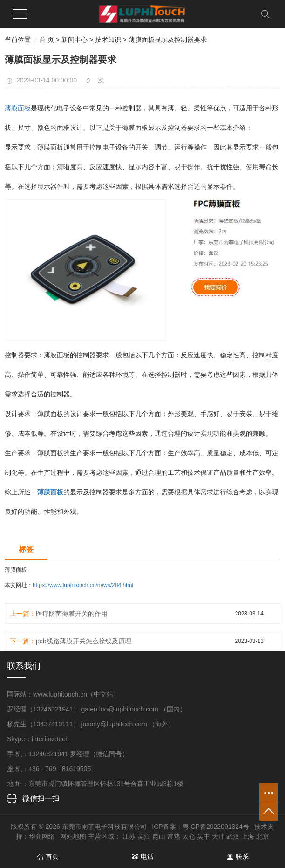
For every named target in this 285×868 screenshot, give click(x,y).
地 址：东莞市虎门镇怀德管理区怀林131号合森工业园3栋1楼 (95, 784)
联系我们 (24, 666)
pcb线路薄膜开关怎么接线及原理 (84, 641)
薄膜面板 (18, 108)
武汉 (233, 836)
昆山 (159, 836)
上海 (248, 836)
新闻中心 (75, 40)
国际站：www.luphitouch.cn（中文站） (63, 694)
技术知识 (108, 40)
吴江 (144, 836)
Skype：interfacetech (38, 739)
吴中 (204, 836)
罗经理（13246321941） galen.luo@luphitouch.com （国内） (97, 709)
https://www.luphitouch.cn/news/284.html (83, 585)
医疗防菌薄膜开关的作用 (72, 614)
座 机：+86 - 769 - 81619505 (49, 769)
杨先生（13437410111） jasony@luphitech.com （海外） (91, 724)
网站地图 (73, 836)
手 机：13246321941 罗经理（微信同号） (68, 754)
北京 (263, 836)
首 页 (47, 40)
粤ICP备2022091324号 (216, 827)
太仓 (189, 836)
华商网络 (42, 836)
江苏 (129, 836)
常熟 (174, 836)
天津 (218, 836)
